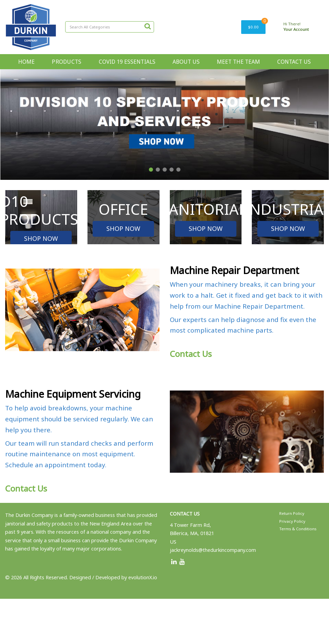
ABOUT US (186, 62)
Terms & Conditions (298, 529)
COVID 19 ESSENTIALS (127, 62)
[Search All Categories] (110, 27)
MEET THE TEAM (238, 62)
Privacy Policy (292, 521)
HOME (26, 62)
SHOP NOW (41, 238)
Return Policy (292, 513)
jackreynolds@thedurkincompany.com (213, 550)
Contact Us (191, 354)
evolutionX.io (143, 577)
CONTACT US (294, 62)
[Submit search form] (148, 26)
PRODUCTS (67, 62)
